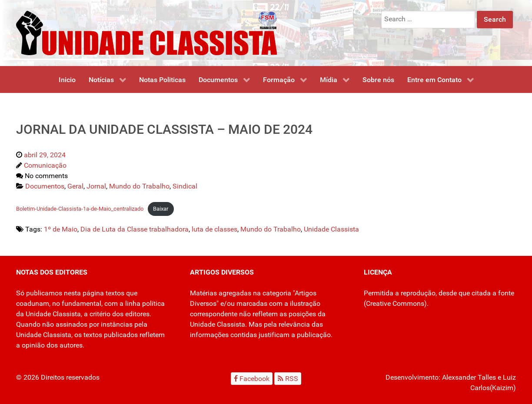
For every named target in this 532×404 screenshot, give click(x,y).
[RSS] (288, 379)
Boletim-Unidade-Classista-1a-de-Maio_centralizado (80, 209)
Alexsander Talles (469, 377)
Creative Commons (395, 303)
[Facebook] (252, 379)
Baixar (161, 209)
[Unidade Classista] (146, 32)
